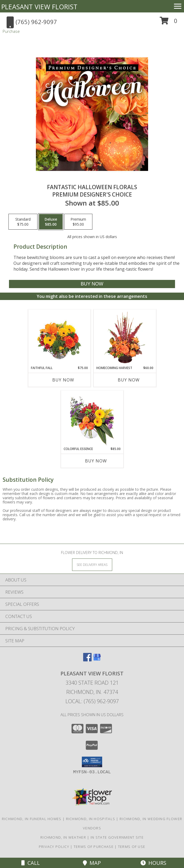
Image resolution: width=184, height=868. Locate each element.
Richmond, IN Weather (63, 837)
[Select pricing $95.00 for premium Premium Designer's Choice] (78, 222)
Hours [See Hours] (153, 863)
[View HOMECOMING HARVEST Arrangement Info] (125, 338)
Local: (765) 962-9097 (92, 701)
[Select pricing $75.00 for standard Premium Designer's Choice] (23, 222)
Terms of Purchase (94, 847)
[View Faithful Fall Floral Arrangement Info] (59, 338)
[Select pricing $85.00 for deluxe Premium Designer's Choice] (51, 222)
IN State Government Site (117, 837)
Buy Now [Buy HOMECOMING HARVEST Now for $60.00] (129, 380)
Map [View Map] (92, 863)
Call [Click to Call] (31, 863)
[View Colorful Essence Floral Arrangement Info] (92, 419)
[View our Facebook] (87, 660)
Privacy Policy (54, 847)
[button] (169, 23)
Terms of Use (132, 847)
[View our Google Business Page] (97, 660)
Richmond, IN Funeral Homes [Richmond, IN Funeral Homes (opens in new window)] (32, 819)
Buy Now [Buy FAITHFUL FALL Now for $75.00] (63, 380)
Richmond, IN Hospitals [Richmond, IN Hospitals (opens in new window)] (91, 819)
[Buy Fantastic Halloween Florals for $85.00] (92, 284)
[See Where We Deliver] (92, 564)
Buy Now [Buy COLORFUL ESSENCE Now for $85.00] (96, 461)
